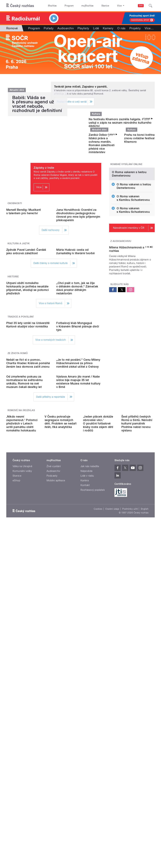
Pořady (49, 28)
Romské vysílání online (126, 203)
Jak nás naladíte (90, 674)
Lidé (96, 28)
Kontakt (85, 693)
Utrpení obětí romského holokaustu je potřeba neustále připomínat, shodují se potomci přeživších (28, 403)
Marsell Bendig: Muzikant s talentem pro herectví (24, 276)
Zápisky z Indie (44, 207)
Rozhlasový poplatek (93, 698)
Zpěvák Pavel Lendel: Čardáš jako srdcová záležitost (26, 341)
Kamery (108, 28)
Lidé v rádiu (87, 684)
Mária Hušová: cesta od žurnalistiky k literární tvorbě (75, 341)
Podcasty (52, 684)
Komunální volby (22, 679)
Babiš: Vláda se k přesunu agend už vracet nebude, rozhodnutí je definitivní (37, 162)
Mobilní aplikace (56, 689)
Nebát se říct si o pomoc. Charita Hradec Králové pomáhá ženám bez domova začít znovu (28, 529)
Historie (13, 367)
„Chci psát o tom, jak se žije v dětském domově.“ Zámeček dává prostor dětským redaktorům (77, 403)
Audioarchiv (66, 28)
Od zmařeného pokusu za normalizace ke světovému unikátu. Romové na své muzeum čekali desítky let (25, 573)
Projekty (135, 28)
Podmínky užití (130, 717)
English (145, 717)
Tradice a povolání (21, 432)
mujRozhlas (79, 6)
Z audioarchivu (121, 306)
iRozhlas (51, 6)
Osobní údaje (112, 717)
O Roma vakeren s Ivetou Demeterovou (129, 239)
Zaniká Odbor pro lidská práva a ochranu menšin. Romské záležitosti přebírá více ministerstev (102, 183)
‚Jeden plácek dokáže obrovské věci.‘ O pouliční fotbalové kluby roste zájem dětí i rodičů (98, 632)
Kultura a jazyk (19, 308)
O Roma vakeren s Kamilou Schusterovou (133, 263)
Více (149, 28)
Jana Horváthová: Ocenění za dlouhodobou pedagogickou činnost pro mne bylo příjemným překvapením (78, 279)
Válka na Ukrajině (22, 674)
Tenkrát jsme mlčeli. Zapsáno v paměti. (81, 87)
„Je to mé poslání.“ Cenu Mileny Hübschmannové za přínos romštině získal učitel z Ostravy (78, 529)
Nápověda (86, 679)
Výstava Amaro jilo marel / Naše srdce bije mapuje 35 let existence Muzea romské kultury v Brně (78, 573)
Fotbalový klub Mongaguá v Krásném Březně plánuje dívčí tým (78, 467)
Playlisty (83, 28)
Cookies (98, 717)
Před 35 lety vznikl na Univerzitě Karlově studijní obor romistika (28, 465)
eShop (16, 689)
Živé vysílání (54, 674)
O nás (121, 28)
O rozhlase (108, 6)
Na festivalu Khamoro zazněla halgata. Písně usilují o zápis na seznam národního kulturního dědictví (120, 145)
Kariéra (85, 689)
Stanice (94, 6)
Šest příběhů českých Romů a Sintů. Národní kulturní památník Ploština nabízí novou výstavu (137, 632)
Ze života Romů (18, 494)
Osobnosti (15, 243)
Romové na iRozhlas (21, 602)
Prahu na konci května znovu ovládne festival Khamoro (139, 177)
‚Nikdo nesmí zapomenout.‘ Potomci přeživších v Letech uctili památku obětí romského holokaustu (22, 632)
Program (64, 6)
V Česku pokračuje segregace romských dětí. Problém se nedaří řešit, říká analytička (61, 630)
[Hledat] (150, 6)
